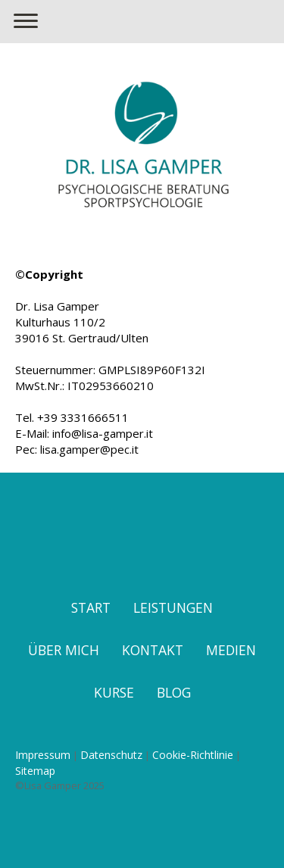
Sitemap (35, 771)
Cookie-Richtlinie (193, 755)
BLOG (174, 692)
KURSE (114, 692)
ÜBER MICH (64, 650)
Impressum (43, 755)
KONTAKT (153, 650)
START (91, 607)
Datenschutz (111, 755)
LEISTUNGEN (173, 607)
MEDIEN (231, 650)
